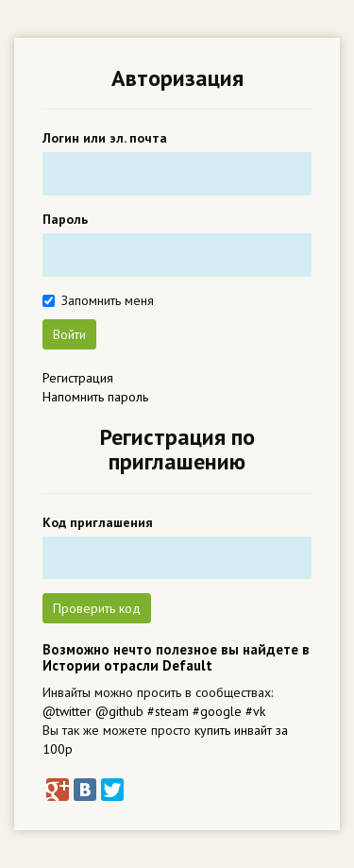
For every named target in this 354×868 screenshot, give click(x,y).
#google (217, 711)
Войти (69, 334)
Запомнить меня (108, 300)
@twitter (67, 711)
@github (119, 711)
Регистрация (78, 378)
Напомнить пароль (95, 397)
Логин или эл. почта (105, 138)
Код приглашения (98, 522)
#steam (168, 711)
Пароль (65, 219)
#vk (255, 711)
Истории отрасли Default (127, 665)
